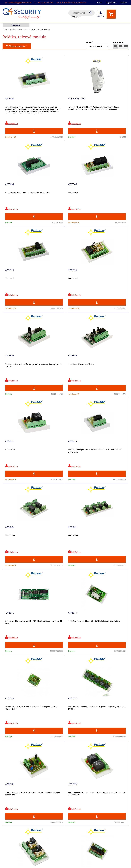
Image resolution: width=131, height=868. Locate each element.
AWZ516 (10, 459)
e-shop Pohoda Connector (73, 862)
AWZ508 (10, 190)
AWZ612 (10, 369)
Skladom (77, 17)
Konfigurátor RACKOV (45, 821)
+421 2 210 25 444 (45, 3)
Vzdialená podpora (44, 803)
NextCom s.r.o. (94, 862)
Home (100, 3)
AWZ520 (10, 548)
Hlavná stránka (10, 790)
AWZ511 (50, 190)
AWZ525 (10, 280)
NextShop (54, 862)
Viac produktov (65, 686)
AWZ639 (90, 100)
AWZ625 (50, 369)
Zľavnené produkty (44, 795)
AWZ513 (90, 190)
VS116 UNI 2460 (54, 100)
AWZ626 (90, 369)
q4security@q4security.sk (20, 3)
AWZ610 (90, 280)
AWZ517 (50, 459)
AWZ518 (90, 459)
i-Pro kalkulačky (42, 808)
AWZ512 (10, 638)
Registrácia (111, 3)
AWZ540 (50, 548)
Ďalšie (123, 3)
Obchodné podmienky (45, 826)
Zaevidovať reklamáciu (45, 830)
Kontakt (7, 799)
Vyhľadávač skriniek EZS (46, 817)
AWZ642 (10, 100)
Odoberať (118, 748)
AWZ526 (50, 280)
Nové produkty (41, 799)
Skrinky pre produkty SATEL (48, 812)
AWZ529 (90, 548)
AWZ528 (50, 638)
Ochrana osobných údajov (47, 790)
